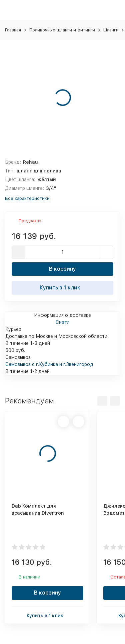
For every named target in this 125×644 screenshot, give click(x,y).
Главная (13, 30)
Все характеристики (27, 198)
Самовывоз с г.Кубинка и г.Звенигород (49, 364)
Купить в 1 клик (63, 287)
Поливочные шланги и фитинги (62, 30)
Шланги (111, 30)
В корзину (62, 269)
